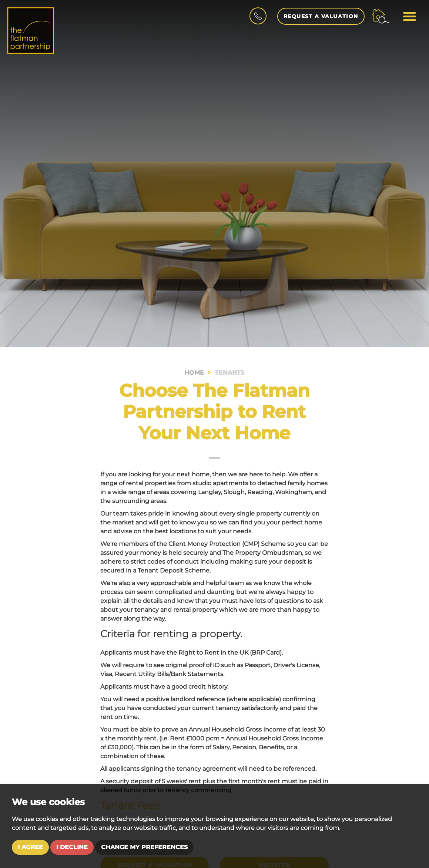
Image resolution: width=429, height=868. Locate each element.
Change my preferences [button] (144, 847)
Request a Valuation (321, 16)
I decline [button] (72, 847)
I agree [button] (30, 847)
